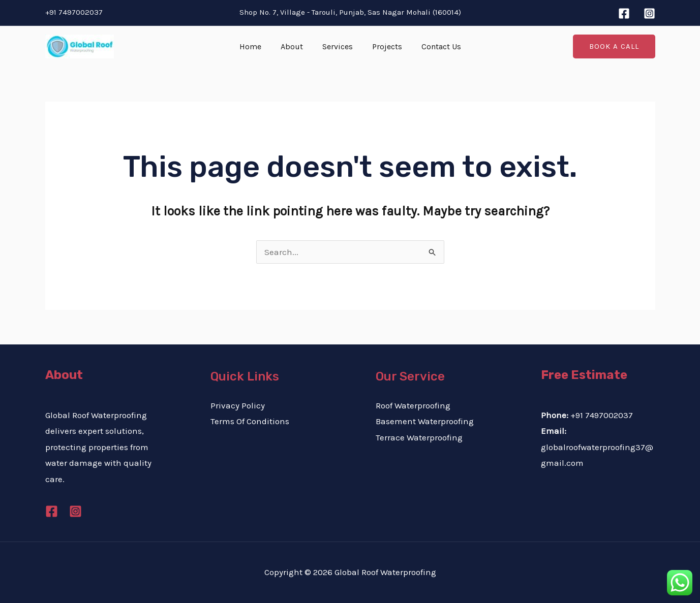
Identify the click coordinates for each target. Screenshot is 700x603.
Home (256, 46)
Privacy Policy (238, 405)
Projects (384, 46)
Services (338, 46)
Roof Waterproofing (413, 405)
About (295, 46)
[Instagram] (649, 13)
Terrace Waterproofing (419, 437)
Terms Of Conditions (250, 421)
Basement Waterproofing (425, 421)
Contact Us (435, 46)
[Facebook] (624, 13)
